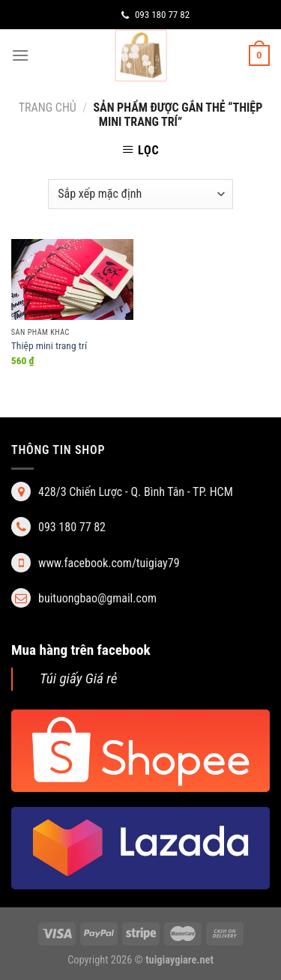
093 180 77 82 (155, 15)
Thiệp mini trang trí (49, 345)
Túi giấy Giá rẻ (79, 678)
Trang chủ (48, 108)
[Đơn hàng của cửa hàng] (140, 194)
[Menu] (20, 55)
